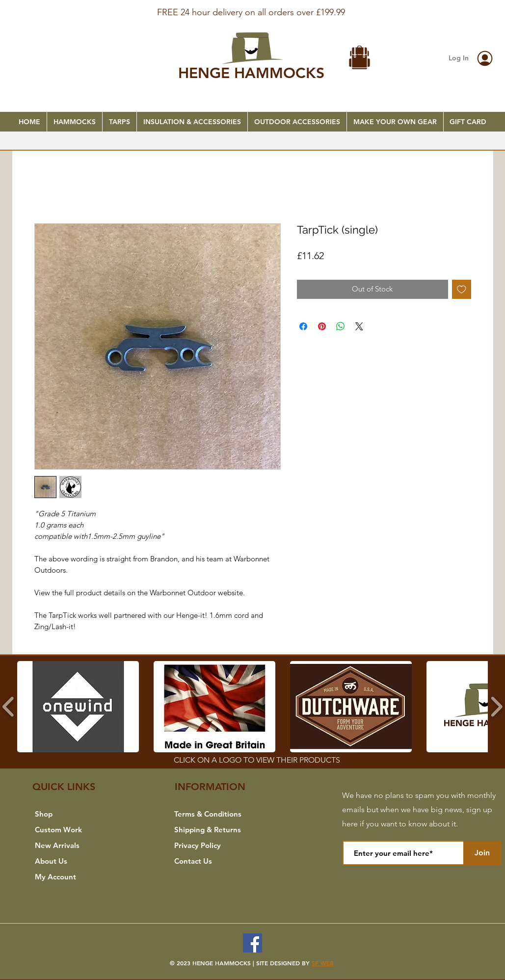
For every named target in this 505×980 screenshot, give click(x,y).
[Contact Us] (219, 861)
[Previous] (55, 15)
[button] (360, 59)
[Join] (482, 853)
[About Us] (79, 861)
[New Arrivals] (79, 845)
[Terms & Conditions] (219, 814)
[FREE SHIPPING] (253, 6)
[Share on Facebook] (303, 326)
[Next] (450, 15)
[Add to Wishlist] (462, 289)
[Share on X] (359, 326)
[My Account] (79, 876)
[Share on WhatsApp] (341, 326)
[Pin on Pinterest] (322, 326)
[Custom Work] (79, 829)
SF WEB (323, 963)
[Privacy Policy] (219, 845)
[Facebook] (252, 943)
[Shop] (79, 814)
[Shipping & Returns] (219, 829)
